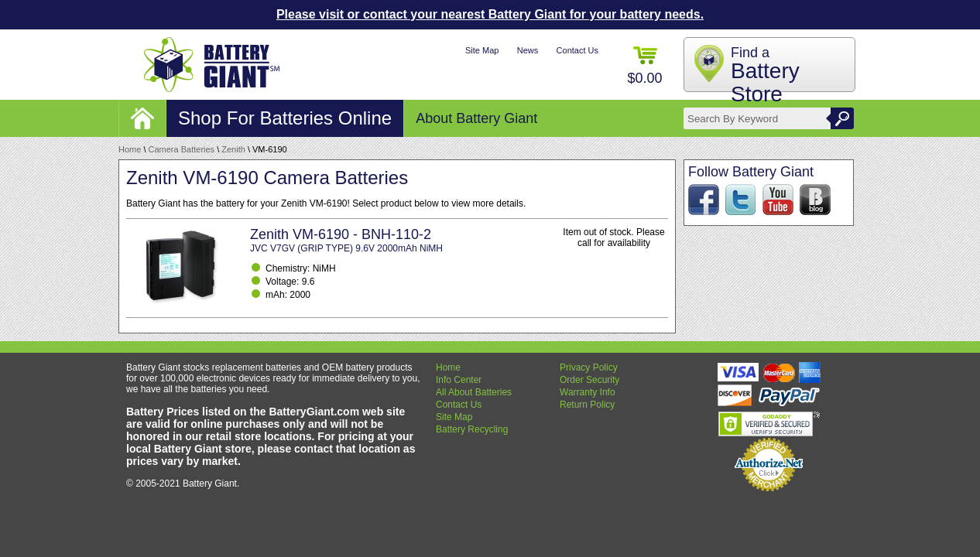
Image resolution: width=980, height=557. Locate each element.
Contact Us (577, 50)
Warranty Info (588, 392)
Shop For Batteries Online (285, 118)
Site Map (482, 50)
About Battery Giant (476, 118)
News (528, 50)
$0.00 (644, 66)
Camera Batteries (182, 149)
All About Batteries (474, 392)
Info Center (459, 380)
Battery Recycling (472, 429)
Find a (765, 75)
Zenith (233, 149)
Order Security (589, 380)
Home (130, 149)
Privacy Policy (589, 367)
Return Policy (587, 405)
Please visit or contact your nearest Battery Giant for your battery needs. (490, 14)
